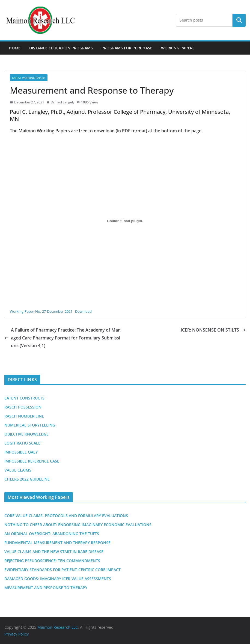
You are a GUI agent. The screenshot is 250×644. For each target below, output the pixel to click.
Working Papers (178, 48)
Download (83, 311)
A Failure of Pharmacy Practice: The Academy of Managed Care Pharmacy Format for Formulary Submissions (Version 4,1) (63, 338)
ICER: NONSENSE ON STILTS (213, 330)
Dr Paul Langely (63, 102)
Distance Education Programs (61, 48)
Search (239, 20)
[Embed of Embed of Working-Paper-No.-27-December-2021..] (125, 221)
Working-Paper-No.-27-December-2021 (41, 311)
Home (15, 48)
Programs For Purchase (127, 48)
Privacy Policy (17, 634)
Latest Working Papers (29, 78)
